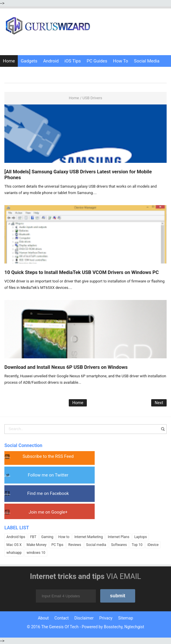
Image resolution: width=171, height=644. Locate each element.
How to (64, 537)
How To (121, 61)
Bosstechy (113, 627)
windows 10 (36, 553)
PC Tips (57, 545)
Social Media (147, 61)
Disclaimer (84, 618)
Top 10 (137, 545)
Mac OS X (14, 545)
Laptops (141, 537)
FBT (33, 537)
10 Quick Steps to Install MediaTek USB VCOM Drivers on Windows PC (82, 272)
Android (51, 61)
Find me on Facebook (48, 493)
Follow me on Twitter (48, 475)
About (43, 618)
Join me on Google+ (48, 512)
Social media (96, 545)
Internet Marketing (89, 537)
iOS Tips (73, 61)
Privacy (106, 618)
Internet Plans (119, 537)
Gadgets (29, 61)
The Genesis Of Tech (60, 627)
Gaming (47, 537)
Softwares (119, 545)
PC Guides (97, 61)
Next (159, 403)
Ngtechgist (134, 627)
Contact (62, 618)
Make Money (36, 545)
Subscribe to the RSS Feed (48, 456)
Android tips (16, 537)
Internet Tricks (17, 73)
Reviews (75, 545)
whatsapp (14, 553)
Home (9, 61)
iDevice (153, 545)
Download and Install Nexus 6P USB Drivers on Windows (66, 367)
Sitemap (125, 618)
